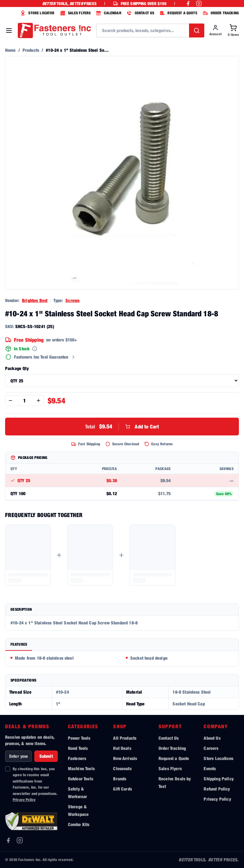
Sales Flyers (170, 768)
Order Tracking (172, 748)
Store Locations (218, 758)
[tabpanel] (122, 659)
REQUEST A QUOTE (177, 13)
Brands (120, 779)
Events (210, 768)
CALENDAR (108, 13)
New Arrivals (125, 758)
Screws (72, 300)
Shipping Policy (218, 779)
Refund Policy (217, 789)
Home (10, 50)
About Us (212, 738)
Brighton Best (35, 300)
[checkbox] (8, 769)
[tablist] (122, 645)
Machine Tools (81, 768)
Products (31, 50)
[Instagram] (20, 840)
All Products (125, 738)
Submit (46, 756)
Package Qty (17, 368)
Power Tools (79, 738)
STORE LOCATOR (37, 13)
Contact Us (169, 738)
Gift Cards (122, 789)
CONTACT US (140, 13)
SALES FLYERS (75, 13)
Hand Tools (78, 748)
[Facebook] (8, 840)
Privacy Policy (24, 800)
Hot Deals (122, 748)
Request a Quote (174, 758)
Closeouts (122, 768)
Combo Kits (79, 824)
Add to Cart (122, 427)
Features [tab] (19, 644)
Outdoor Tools (81, 779)
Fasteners (77, 758)
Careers (211, 748)
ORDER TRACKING (220, 13)
